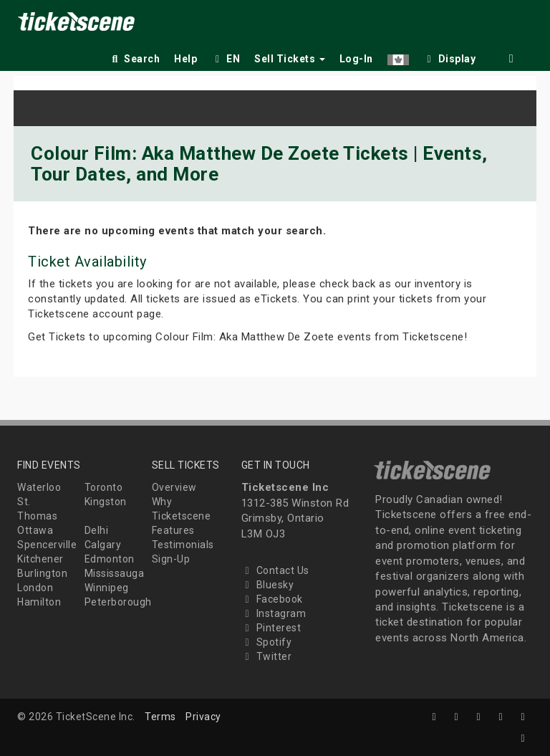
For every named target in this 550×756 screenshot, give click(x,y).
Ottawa (35, 530)
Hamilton (39, 602)
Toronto (104, 487)
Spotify (267, 642)
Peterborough (118, 602)
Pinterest (271, 628)
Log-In (356, 59)
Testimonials (183, 545)
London (35, 588)
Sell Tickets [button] (290, 59)
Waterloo (39, 487)
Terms (160, 717)
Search (134, 59)
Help (185, 59)
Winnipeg (107, 588)
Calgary (103, 545)
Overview (174, 487)
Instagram (274, 613)
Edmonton (110, 559)
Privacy (203, 717)
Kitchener (40, 559)
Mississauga (115, 573)
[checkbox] (450, 56)
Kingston (106, 502)
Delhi (97, 530)
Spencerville (47, 545)
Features (173, 530)
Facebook (272, 599)
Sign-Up (171, 559)
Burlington (42, 573)
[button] (398, 56)
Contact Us (275, 570)
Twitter (267, 656)
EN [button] (226, 59)
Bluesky (268, 585)
